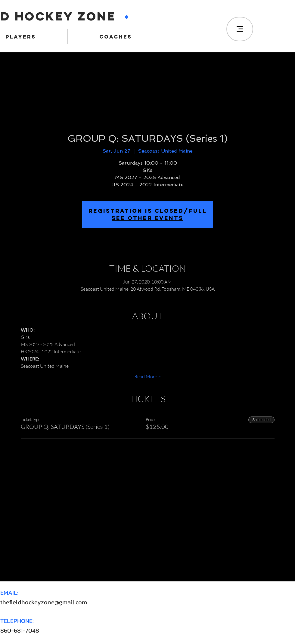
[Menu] (240, 29)
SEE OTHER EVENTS (147, 218)
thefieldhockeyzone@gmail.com (44, 602)
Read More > (147, 376)
